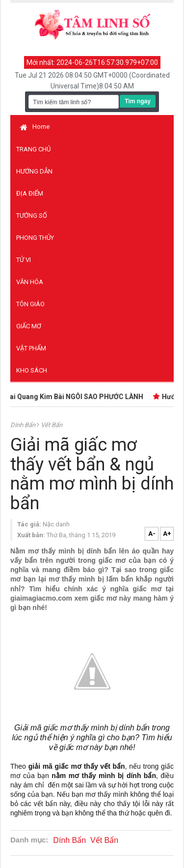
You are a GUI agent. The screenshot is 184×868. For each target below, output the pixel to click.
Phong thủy (35, 238)
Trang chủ (33, 149)
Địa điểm (30, 193)
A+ (167, 534)
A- (152, 534)
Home (35, 127)
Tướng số (32, 216)
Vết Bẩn (52, 425)
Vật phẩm (31, 348)
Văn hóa (30, 282)
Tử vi (24, 260)
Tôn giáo (30, 304)
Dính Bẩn (24, 425)
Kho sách (32, 370)
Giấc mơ (29, 326)
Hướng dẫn (34, 171)
